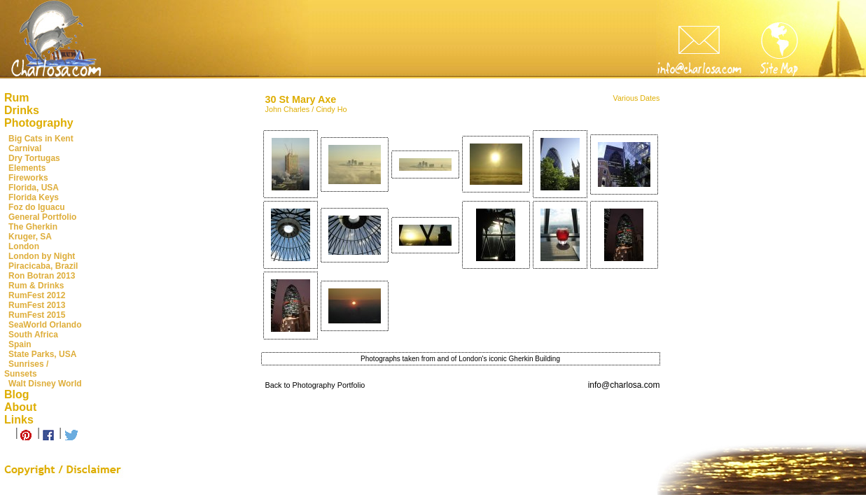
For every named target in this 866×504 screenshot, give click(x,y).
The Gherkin (33, 227)
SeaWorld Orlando (45, 325)
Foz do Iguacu (37, 207)
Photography (39, 123)
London (24, 246)
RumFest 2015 (37, 315)
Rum (17, 98)
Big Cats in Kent (41, 139)
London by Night (42, 256)
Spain (20, 344)
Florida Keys (34, 197)
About (20, 407)
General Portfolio (42, 217)
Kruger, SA (30, 237)
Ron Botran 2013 (42, 276)
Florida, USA (34, 188)
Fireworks (28, 178)
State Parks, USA (42, 354)
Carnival (25, 148)
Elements (27, 168)
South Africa (33, 335)
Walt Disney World (45, 384)
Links (19, 420)
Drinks (22, 110)
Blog (17, 394)
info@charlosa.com (624, 385)
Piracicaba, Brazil (43, 266)
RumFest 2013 (37, 305)
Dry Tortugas (34, 158)
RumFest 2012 (37, 295)
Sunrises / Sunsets (26, 369)
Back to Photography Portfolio (315, 385)
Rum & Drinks (36, 286)
